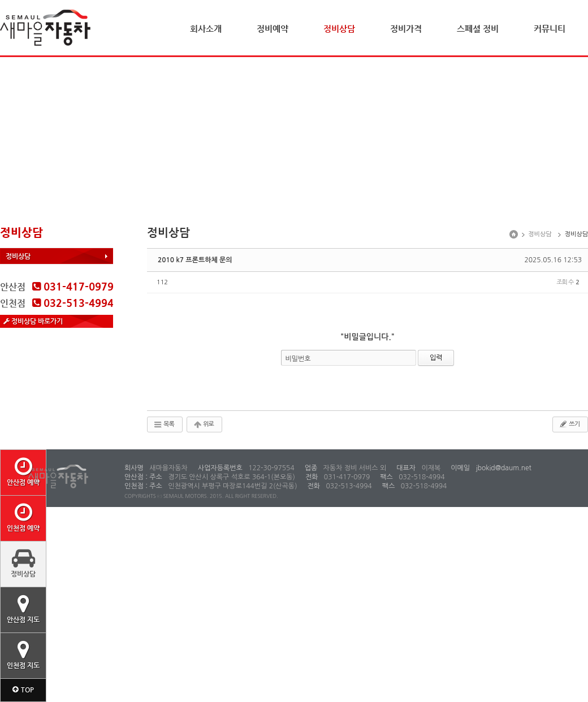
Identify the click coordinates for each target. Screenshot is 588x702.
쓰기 (569, 424)
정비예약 (273, 29)
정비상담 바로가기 (33, 321)
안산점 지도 (23, 609)
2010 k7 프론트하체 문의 (195, 260)
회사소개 (206, 29)
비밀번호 (298, 359)
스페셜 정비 (478, 29)
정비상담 (339, 29)
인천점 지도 (23, 655)
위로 (203, 424)
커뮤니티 (550, 29)
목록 (164, 424)
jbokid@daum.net (503, 468)
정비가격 (406, 29)
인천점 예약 (23, 517)
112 (162, 282)
